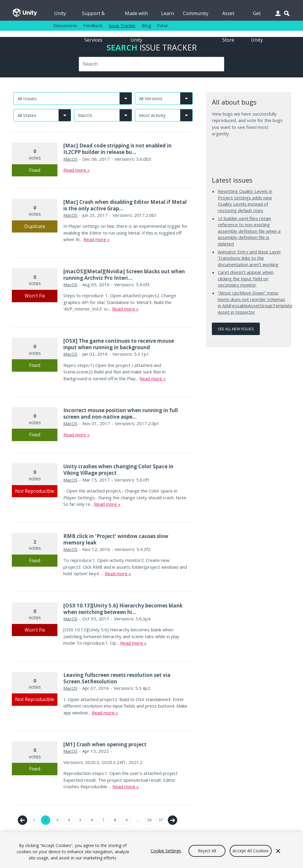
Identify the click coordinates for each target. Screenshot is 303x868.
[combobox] (151, 64)
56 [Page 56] (149, 820)
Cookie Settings (166, 851)
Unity (60, 13)
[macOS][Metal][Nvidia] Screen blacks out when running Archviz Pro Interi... (124, 275)
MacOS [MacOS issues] (70, 159)
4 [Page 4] (69, 820)
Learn (167, 13)
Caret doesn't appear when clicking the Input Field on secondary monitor (246, 278)
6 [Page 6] (92, 820)
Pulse (162, 26)
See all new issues (236, 329)
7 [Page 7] (103, 820)
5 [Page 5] (80, 820)
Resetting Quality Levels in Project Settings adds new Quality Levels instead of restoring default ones (245, 201)
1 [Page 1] (34, 820)
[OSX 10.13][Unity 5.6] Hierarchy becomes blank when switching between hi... (123, 609)
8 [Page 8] (115, 820)
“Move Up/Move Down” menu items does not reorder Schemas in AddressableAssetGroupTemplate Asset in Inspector (255, 302)
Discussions (65, 26)
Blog (146, 26)
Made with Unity (136, 15)
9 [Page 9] (126, 820)
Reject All (207, 851)
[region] (151, 850)
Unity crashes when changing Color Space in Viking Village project (118, 470)
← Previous (22, 820)
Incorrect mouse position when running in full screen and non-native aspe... (121, 413)
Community (196, 13)
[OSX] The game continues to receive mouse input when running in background (119, 344)
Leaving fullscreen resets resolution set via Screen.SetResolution (117, 678)
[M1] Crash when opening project (105, 744)
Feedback (93, 26)
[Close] (278, 851)
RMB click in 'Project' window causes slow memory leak (116, 539)
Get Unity (257, 15)
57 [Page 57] (161, 820)
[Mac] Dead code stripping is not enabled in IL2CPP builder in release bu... (117, 149)
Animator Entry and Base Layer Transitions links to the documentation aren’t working (249, 258)
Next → (173, 820)
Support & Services (93, 15)
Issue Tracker (122, 26)
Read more (75, 170)
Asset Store (228, 15)
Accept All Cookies (251, 851)
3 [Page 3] (57, 820)
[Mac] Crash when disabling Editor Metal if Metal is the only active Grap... (125, 205)
